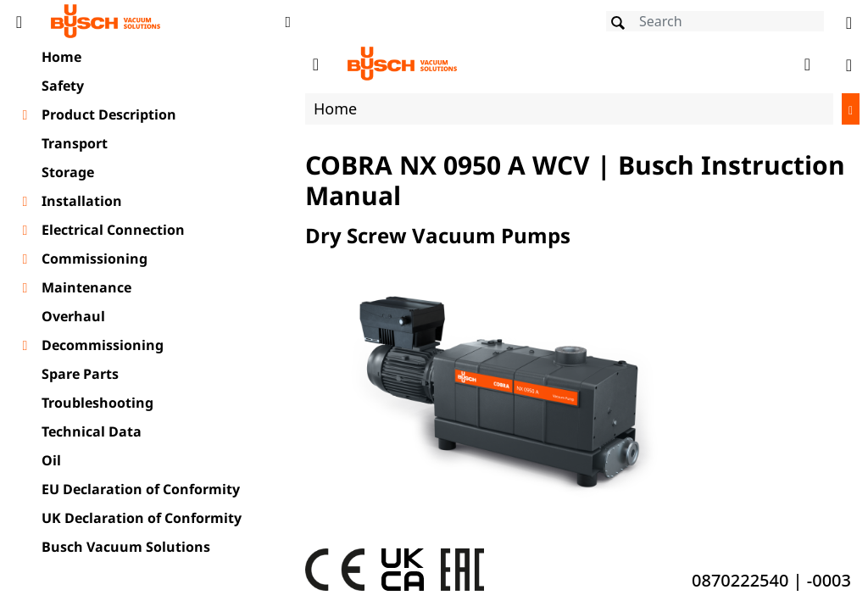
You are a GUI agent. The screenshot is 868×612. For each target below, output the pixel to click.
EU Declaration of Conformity (141, 489)
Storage (68, 172)
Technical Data (92, 431)
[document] (582, 325)
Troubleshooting (97, 403)
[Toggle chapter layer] (25, 115)
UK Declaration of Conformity (142, 518)
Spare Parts (80, 374)
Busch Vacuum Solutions (126, 547)
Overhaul (73, 316)
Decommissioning (103, 345)
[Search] (715, 21)
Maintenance (86, 287)
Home (61, 57)
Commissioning (95, 259)
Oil (51, 460)
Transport (75, 143)
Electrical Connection (113, 230)
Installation (82, 201)
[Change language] (849, 21)
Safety (63, 86)
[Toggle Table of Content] (19, 21)
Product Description (109, 114)
